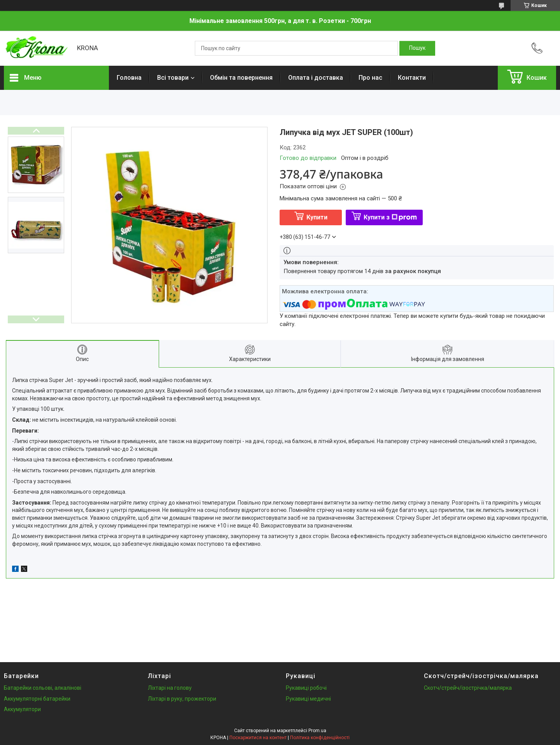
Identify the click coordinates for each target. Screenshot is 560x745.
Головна (129, 78)
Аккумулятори (22, 709)
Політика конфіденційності (320, 738)
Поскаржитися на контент (258, 738)
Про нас (370, 78)
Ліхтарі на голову (170, 688)
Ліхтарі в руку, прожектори (182, 699)
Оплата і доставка (316, 78)
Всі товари (173, 78)
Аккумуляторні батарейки (37, 699)
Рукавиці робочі (306, 688)
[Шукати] (417, 48)
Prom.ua (317, 731)
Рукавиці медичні (308, 699)
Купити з (390, 217)
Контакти (412, 78)
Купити (317, 217)
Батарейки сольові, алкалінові (43, 688)
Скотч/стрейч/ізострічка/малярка (468, 688)
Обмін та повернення (241, 78)
